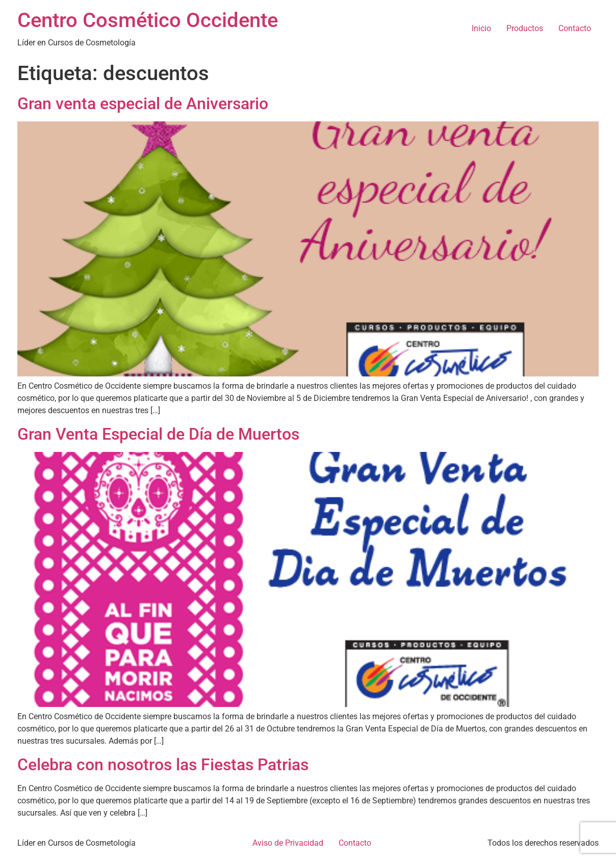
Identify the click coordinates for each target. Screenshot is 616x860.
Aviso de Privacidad (288, 843)
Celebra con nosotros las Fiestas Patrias (163, 765)
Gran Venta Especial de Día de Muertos (158, 434)
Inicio (481, 28)
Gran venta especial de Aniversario (143, 104)
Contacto (575, 28)
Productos (525, 28)
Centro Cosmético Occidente (148, 20)
